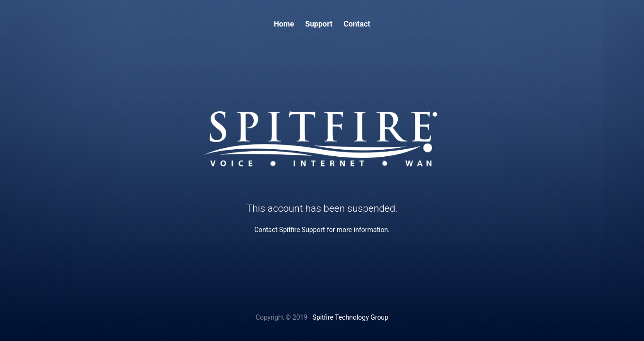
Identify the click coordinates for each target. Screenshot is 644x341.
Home (284, 24)
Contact (357, 24)
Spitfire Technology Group (350, 317)
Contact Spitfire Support (290, 230)
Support (319, 24)
